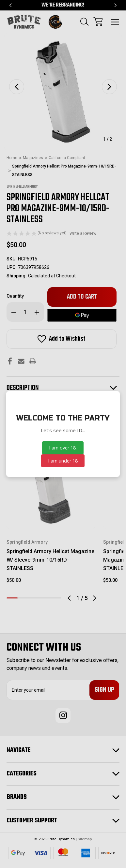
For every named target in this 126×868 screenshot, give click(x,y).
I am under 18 (63, 461)
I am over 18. (63, 448)
